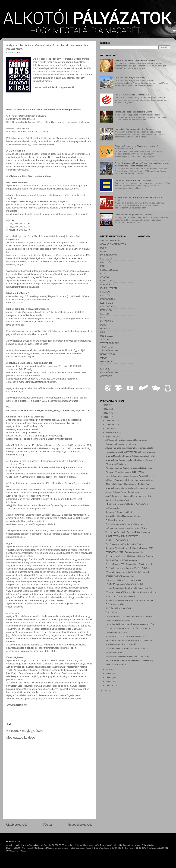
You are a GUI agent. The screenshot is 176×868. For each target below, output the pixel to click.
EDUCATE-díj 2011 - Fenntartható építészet (125, 552)
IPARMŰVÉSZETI (109, 288)
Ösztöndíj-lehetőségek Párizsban (130, 77)
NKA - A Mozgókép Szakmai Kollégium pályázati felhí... (131, 456)
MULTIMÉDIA (107, 321)
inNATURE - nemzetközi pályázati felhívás (125, 584)
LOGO (103, 317)
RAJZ (103, 332)
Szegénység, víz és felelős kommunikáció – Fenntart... (130, 556)
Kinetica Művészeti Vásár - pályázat (122, 560)
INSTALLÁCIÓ (107, 284)
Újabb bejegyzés (17, 825)
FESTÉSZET (106, 259)
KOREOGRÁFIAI (108, 299)
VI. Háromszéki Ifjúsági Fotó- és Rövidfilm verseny (128, 532)
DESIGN (104, 248)
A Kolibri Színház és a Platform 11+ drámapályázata (129, 448)
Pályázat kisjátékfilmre (116, 464)
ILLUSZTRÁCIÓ (108, 281)
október (110, 428)
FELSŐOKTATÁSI (109, 255)
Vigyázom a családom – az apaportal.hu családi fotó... (130, 640)
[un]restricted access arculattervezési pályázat (126, 528)
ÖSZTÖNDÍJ (106, 376)
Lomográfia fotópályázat (116, 632)
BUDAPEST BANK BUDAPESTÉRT (122, 536)
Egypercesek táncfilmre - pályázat (121, 444)
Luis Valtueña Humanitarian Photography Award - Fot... (131, 624)
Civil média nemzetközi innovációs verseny (125, 524)
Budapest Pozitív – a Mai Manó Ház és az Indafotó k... (130, 600)
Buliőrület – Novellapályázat (118, 608)
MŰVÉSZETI (106, 328)
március (110, 685)
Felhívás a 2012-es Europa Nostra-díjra (123, 580)
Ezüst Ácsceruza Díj (115, 604)
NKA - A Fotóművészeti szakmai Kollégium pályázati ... (130, 460)
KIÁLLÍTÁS (105, 295)
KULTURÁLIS (107, 303)
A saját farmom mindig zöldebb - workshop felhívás (129, 496)
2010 (106, 690)
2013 (106, 409)
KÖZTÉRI (105, 314)
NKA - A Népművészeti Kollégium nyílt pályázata (127, 656)
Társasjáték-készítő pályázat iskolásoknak (134, 112)
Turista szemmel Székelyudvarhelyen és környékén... (130, 616)
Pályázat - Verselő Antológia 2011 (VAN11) (125, 472)
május (109, 677)
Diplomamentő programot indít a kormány (134, 215)
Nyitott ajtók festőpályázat (117, 500)
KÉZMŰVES (106, 310)
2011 (106, 417)
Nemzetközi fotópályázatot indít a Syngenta (135, 129)
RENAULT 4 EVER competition (120, 576)
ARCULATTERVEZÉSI (111, 240)
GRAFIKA (105, 277)
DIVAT (17, 52)
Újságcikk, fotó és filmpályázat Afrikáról (123, 516)
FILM (103, 266)
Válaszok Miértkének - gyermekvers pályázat (135, 60)
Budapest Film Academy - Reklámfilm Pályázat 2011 (129, 548)
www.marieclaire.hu (17, 705)
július (109, 669)
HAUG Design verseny (116, 664)
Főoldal (48, 825)
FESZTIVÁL (106, 262)
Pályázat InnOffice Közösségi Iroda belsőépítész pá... (130, 468)
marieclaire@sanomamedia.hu (34, 382)
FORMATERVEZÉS (109, 270)
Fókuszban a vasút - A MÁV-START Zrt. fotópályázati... (130, 452)
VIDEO (103, 358)
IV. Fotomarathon (113, 508)
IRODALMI (105, 292)
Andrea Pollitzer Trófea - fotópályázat (122, 492)
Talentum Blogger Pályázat (118, 620)
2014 (106, 405)
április (109, 681)
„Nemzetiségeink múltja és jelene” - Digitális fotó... (128, 484)
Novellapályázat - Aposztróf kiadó (121, 644)
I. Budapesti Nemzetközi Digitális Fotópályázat (127, 504)
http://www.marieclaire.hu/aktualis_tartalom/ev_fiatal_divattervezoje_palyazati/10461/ (49, 410)
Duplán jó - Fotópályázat (117, 540)
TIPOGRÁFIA (107, 347)
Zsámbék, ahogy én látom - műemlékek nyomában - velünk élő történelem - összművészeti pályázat (142, 164)
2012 (106, 413)
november (111, 424)
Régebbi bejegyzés (80, 825)
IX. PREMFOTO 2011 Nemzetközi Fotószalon (126, 636)
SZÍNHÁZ (105, 339)
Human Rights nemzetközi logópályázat (133, 180)
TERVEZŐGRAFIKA (110, 343)
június (109, 673)
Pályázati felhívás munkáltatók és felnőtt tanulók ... (128, 572)
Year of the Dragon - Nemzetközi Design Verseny (128, 628)
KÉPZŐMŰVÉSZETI (110, 306)
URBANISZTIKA (108, 354)
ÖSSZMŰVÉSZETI (109, 372)
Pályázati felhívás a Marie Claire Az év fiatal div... (128, 648)
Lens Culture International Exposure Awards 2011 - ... (130, 476)
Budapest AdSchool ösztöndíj (119, 512)
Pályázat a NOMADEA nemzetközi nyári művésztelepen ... (132, 592)
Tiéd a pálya (111, 612)
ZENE (103, 365)
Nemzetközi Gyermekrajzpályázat (121, 596)
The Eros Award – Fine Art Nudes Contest (125, 544)
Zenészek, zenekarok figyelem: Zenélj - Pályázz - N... (130, 568)
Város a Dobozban (114, 652)
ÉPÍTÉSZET (106, 369)
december (111, 420)
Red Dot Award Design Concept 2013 (132, 95)
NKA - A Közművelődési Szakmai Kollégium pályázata (130, 488)
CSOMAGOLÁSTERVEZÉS (113, 244)
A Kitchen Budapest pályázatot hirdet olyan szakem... (130, 480)
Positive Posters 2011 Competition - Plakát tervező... (129, 564)
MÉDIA (104, 325)
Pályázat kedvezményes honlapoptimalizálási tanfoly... (130, 660)
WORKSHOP (106, 361)
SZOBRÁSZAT (107, 336)
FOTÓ (103, 273)
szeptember (112, 432)
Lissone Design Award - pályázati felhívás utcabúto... (129, 588)
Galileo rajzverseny (114, 520)
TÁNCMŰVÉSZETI (109, 350)
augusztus (111, 436)
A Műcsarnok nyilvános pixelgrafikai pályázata (126, 440)
